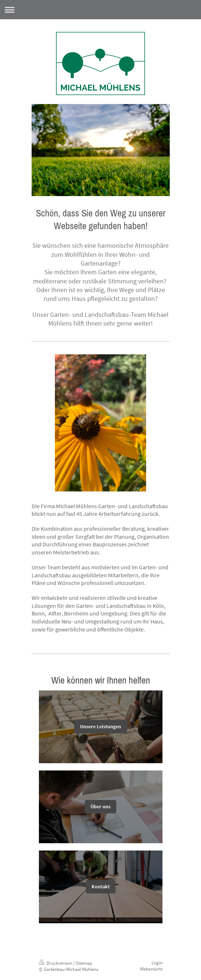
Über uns (100, 806)
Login (157, 963)
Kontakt (101, 887)
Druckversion (56, 963)
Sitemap (84, 963)
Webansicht (151, 969)
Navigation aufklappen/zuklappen (100, 10)
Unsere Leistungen (100, 726)
